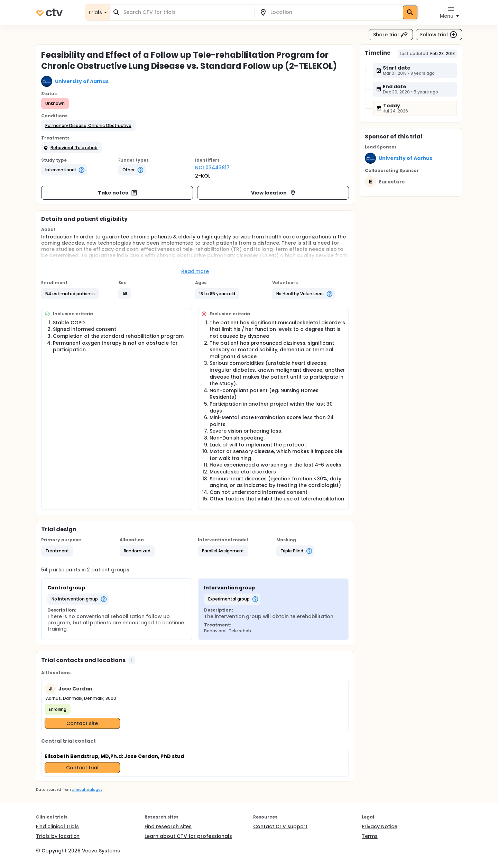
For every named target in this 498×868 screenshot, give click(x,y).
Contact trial (82, 768)
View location (274, 193)
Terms (370, 836)
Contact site (82, 723)
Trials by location (58, 836)
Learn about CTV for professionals (188, 836)
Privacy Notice (380, 826)
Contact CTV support (280, 826)
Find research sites (168, 826)
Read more (195, 271)
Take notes (118, 193)
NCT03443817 (212, 168)
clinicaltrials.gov (87, 790)
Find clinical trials (57, 826)
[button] (88, 126)
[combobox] (186, 12)
